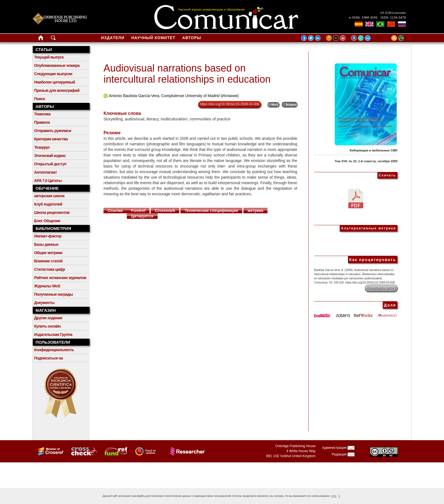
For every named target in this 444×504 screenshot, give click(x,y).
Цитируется (142, 216)
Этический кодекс (50, 156)
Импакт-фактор (48, 236)
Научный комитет (153, 38)
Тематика (42, 114)
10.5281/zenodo (393, 13)
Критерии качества (51, 139)
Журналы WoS (47, 286)
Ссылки (115, 211)
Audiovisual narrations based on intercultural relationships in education (187, 74)
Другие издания (48, 318)
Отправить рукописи (53, 131)
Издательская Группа (53, 335)
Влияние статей (48, 261)
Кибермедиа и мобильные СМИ (374, 150)
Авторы (192, 38)
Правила (42, 122)
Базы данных (46, 244)
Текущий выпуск (49, 57)
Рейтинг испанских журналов (60, 278)
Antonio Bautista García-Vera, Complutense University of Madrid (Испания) (174, 96)
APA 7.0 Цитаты (48, 181)
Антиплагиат (46, 172)
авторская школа (49, 196)
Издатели (113, 38)
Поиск (40, 99)
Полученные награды (54, 294)
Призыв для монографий (57, 90)
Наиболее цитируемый (55, 82)
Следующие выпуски (53, 74)
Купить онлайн (47, 326)
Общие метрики (48, 253)
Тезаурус (42, 147)
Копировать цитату (381, 288)
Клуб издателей (48, 204)
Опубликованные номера (57, 65)
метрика (255, 211)
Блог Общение (47, 221)
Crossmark (165, 211)
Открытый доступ (50, 164)
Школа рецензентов (52, 212)
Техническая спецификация (211, 211)
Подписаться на (48, 358)
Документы (44, 303)
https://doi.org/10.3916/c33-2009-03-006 (229, 104)
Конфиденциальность (54, 350)
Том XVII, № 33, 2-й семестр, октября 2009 (366, 161)
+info (334, 496)
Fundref (138, 211)
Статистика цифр (50, 269)
